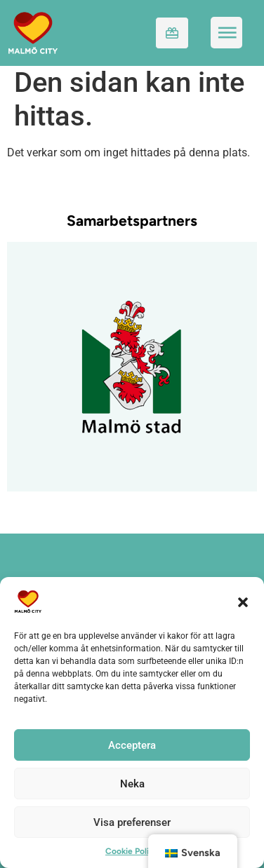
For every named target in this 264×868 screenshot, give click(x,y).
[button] (243, 602)
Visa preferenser (132, 822)
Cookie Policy (132, 851)
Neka (132, 784)
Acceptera (132, 745)
